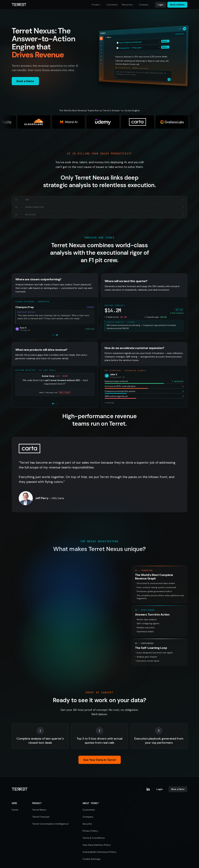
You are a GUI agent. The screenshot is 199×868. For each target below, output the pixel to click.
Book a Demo (177, 5)
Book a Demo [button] (25, 81)
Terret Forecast (41, 810)
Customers (112, 5)
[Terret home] (19, 5)
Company (143, 5)
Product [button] (97, 5)
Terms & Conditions (94, 831)
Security (87, 817)
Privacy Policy (90, 824)
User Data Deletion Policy (97, 838)
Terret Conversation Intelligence (50, 817)
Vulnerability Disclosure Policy (99, 845)
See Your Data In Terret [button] (100, 754)
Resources (127, 5)
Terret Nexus (39, 803)
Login (161, 5)
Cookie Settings (91, 852)
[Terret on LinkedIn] (148, 783)
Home (15, 803)
